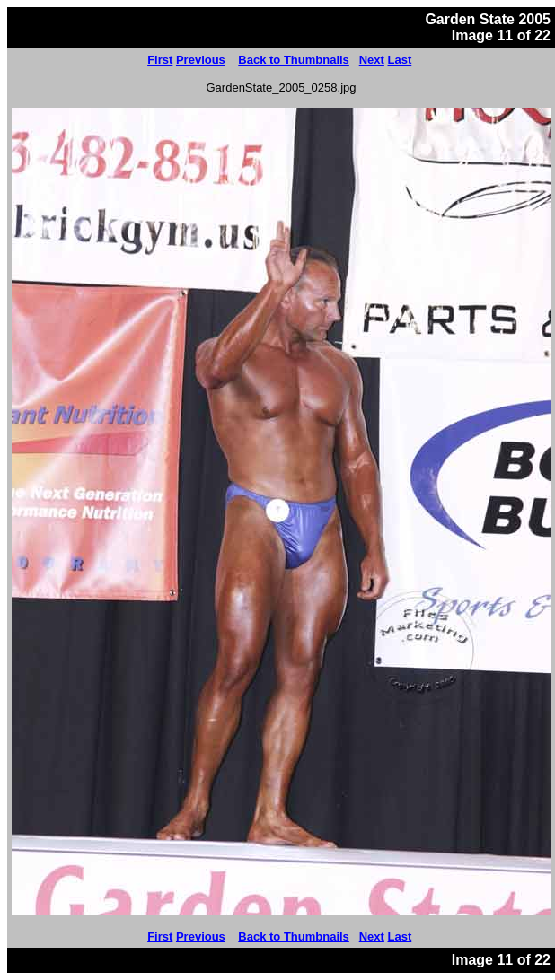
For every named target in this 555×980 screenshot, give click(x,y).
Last (400, 60)
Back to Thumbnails (294, 60)
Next (372, 60)
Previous (201, 60)
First (160, 60)
